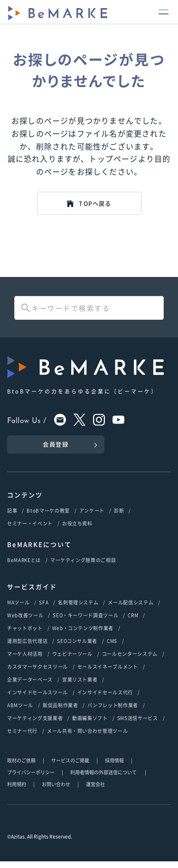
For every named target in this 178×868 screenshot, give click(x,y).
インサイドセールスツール (37, 699)
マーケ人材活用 (25, 660)
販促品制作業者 (61, 712)
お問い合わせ (56, 791)
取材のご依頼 (21, 767)
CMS (112, 647)
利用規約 (17, 791)
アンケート (92, 517)
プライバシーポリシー (31, 779)
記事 (12, 517)
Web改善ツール (25, 622)
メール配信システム (131, 609)
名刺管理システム (78, 609)
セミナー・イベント (30, 530)
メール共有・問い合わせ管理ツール (87, 737)
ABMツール (20, 712)
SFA (44, 609)
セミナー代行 (22, 737)
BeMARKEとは (24, 567)
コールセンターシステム (130, 660)
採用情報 (114, 767)
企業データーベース (30, 686)
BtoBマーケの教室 (48, 517)
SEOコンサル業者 (77, 647)
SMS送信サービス (138, 725)
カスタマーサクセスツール (37, 673)
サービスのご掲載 (70, 767)
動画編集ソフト (90, 725)
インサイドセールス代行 (105, 699)
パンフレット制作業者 (113, 712)
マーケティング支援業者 (35, 725)
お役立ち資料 (77, 530)
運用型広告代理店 (27, 647)
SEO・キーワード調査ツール (85, 622)
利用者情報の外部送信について (104, 779)
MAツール (18, 609)
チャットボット (25, 635)
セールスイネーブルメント (108, 673)
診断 (119, 517)
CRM (133, 622)
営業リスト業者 (80, 686)
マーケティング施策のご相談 (83, 567)
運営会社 (95, 791)
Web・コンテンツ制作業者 (83, 635)
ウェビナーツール (72, 660)
